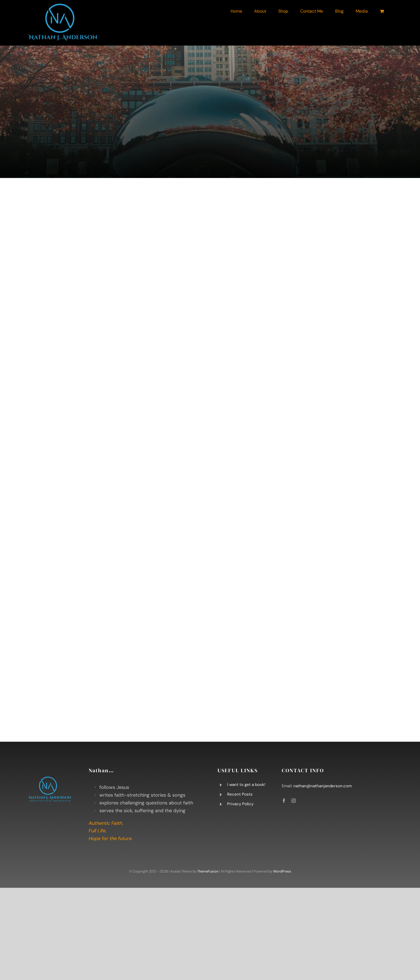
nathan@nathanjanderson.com (322, 786)
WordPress (282, 871)
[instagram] (294, 801)
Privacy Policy (240, 804)
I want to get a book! (246, 785)
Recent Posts (240, 794)
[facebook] (284, 801)
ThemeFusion (208, 871)
